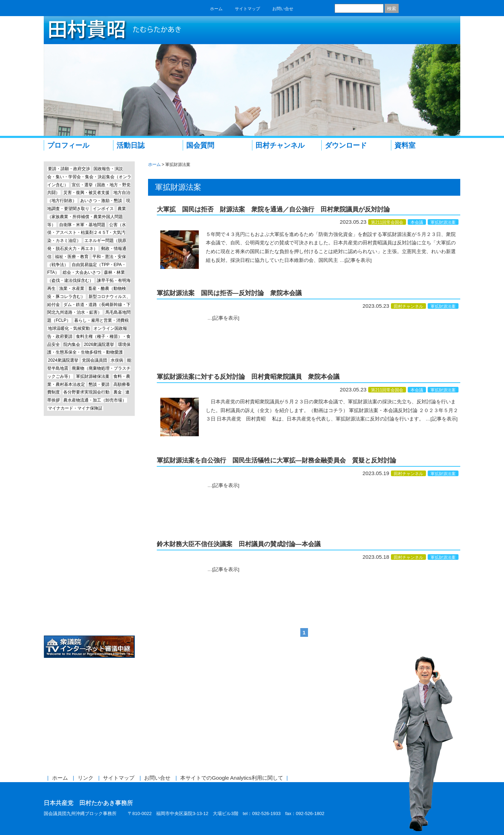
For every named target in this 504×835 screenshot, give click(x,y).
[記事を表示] (358, 260)
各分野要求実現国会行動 (86, 392)
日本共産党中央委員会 (89, 621)
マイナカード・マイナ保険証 (75, 408)
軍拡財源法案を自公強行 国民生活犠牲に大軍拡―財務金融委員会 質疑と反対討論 (276, 460)
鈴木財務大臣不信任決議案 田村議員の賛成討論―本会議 (239, 544)
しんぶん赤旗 (89, 595)
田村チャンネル (280, 145)
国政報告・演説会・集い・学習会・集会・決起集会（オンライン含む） (89, 177)
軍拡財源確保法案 (93, 376)
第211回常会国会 (387, 222)
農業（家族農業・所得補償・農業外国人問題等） (87, 217)
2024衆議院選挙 (63, 360)
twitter (317, 9)
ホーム (216, 9)
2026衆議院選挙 (99, 345)
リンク (86, 778)
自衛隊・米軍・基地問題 (82, 225)
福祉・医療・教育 (72, 257)
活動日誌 (131, 145)
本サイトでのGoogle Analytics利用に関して (232, 778)
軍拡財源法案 (443, 222)
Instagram (89, 516)
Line (89, 490)
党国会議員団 (94, 360)
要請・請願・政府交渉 (69, 169)
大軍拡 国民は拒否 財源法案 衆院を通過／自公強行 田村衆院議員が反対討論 (273, 209)
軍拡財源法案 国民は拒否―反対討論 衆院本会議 (229, 293)
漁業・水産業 (72, 288)
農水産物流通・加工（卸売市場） (95, 400)
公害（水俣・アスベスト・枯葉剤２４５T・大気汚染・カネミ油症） (87, 233)
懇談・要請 (99, 384)
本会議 (417, 222)
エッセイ (89, 463)
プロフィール (68, 145)
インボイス (103, 209)
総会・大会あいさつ (82, 272)
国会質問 (200, 145)
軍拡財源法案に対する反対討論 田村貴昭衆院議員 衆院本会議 (248, 377)
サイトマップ (247, 9)
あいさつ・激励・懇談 (101, 201)
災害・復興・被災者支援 (86, 193)
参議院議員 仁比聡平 (89, 568)
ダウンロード (346, 145)
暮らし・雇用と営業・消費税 (101, 320)
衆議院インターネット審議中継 (89, 647)
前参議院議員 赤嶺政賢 (89, 542)
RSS (328, 9)
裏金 (118, 392)
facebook (305, 9)
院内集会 (72, 345)
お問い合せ (283, 9)
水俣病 (117, 360)
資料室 (405, 145)
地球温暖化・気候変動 (69, 328)
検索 (392, 9)
